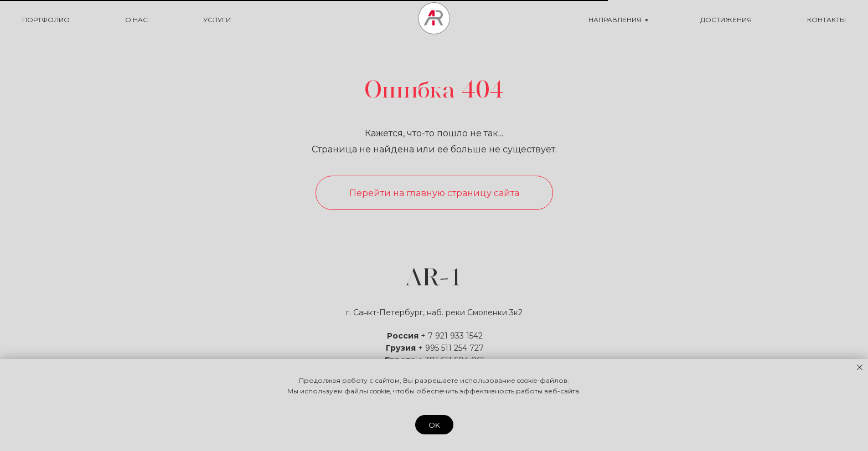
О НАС (136, 20)
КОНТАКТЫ (826, 20)
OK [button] (434, 425)
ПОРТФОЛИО (46, 20)
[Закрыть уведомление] (860, 367)
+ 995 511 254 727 (451, 348)
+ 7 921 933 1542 (452, 336)
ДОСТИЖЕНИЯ (726, 20)
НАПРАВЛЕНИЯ (615, 20)
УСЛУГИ (217, 20)
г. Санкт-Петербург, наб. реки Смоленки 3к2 (434, 312)
